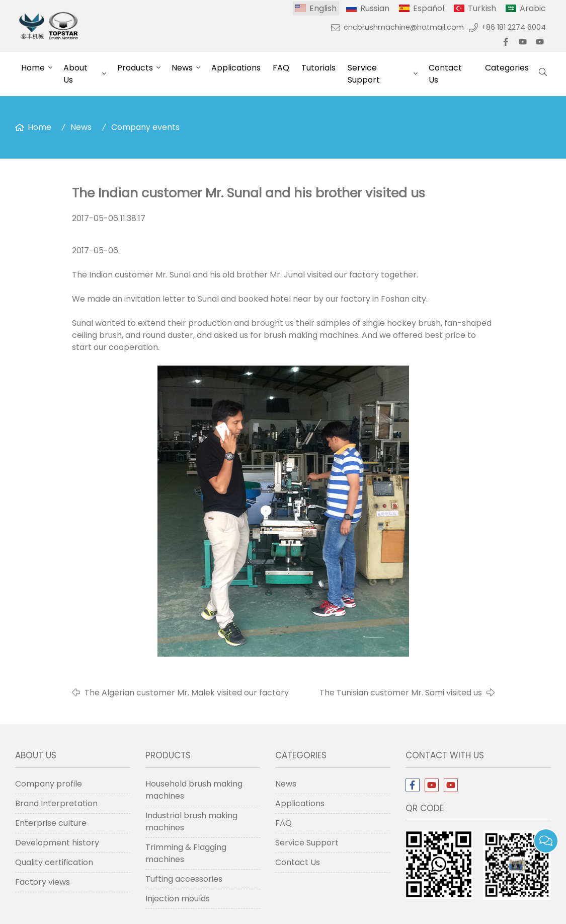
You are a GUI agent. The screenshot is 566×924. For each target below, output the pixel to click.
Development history (57, 843)
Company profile (49, 784)
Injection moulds (178, 899)
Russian (375, 8)
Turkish (482, 8)
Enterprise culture (51, 823)
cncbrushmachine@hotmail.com (404, 27)
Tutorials (318, 68)
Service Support (364, 74)
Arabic (533, 8)
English (323, 8)
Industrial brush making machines (191, 822)
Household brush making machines (194, 790)
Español (429, 8)
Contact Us (445, 74)
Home (33, 68)
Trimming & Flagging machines (186, 853)
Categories (507, 68)
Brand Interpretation (56, 803)
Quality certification (54, 862)
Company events (145, 127)
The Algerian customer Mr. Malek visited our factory (187, 693)
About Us (75, 74)
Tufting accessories (184, 879)
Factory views (43, 882)
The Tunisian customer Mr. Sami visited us (401, 693)
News (182, 68)
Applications (236, 68)
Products (135, 68)
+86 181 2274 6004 (514, 27)
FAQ (281, 68)
